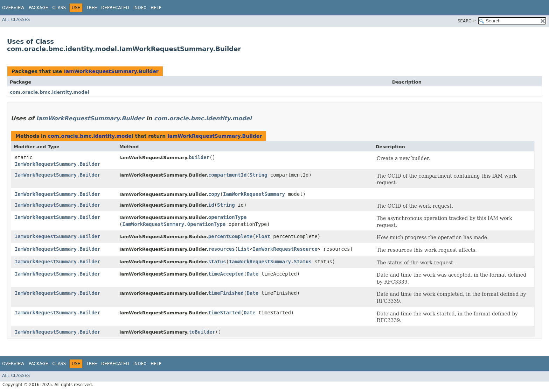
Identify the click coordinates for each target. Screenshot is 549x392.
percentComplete (230, 236)
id (211, 205)
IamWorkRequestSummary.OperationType (174, 224)
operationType (228, 217)
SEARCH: (467, 21)
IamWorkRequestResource (285, 249)
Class (59, 8)
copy (214, 194)
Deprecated (115, 8)
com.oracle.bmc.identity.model (50, 92)
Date (252, 274)
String (259, 175)
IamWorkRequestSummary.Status (270, 262)
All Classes (16, 20)
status (217, 262)
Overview (13, 8)
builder (199, 157)
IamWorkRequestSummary (254, 194)
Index (140, 8)
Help (156, 8)
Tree (92, 8)
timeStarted (225, 313)
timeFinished (226, 293)
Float (263, 236)
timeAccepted (226, 274)
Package (38, 8)
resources (222, 249)
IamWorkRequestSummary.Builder (111, 71)
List (244, 249)
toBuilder (202, 332)
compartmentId (228, 175)
